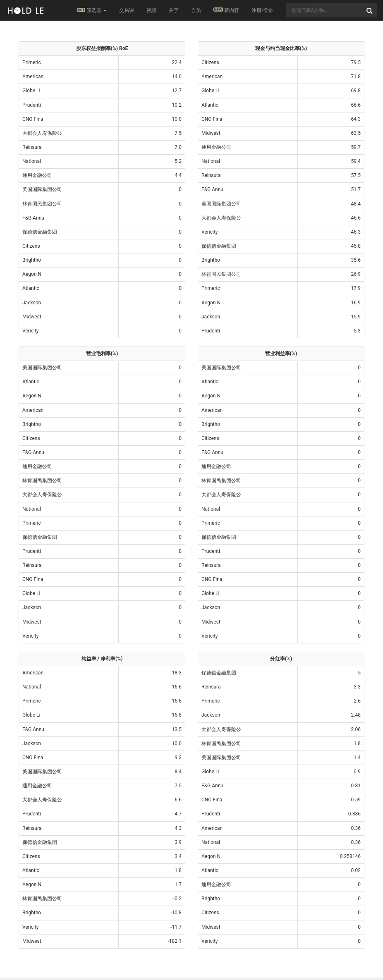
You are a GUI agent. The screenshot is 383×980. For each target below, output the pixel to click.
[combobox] (331, 10)
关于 (174, 10)
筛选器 (92, 10)
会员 (196, 10)
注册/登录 (262, 10)
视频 (151, 10)
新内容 (226, 10)
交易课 (127, 10)
